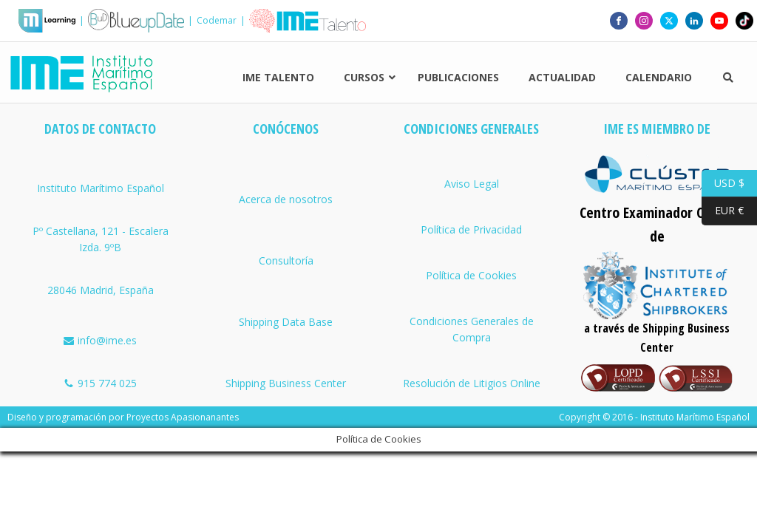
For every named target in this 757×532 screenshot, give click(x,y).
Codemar (217, 20)
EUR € (723, 211)
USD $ (723, 184)
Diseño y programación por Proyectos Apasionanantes (123, 417)
